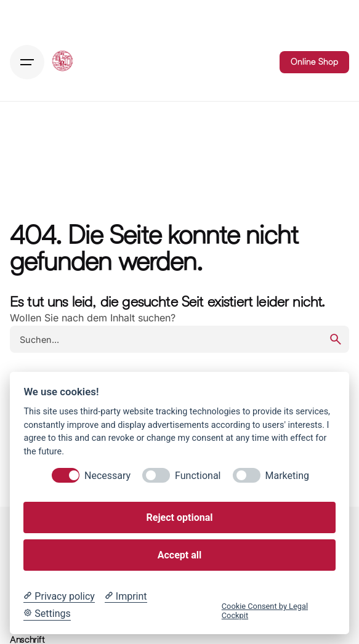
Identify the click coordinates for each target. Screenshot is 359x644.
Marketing (287, 476)
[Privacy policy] (59, 597)
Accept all (179, 555)
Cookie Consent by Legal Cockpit (265, 611)
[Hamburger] (27, 62)
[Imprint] (126, 597)
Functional (198, 476)
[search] (336, 339)
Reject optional (180, 517)
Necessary (107, 476)
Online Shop (314, 62)
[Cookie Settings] (47, 614)
